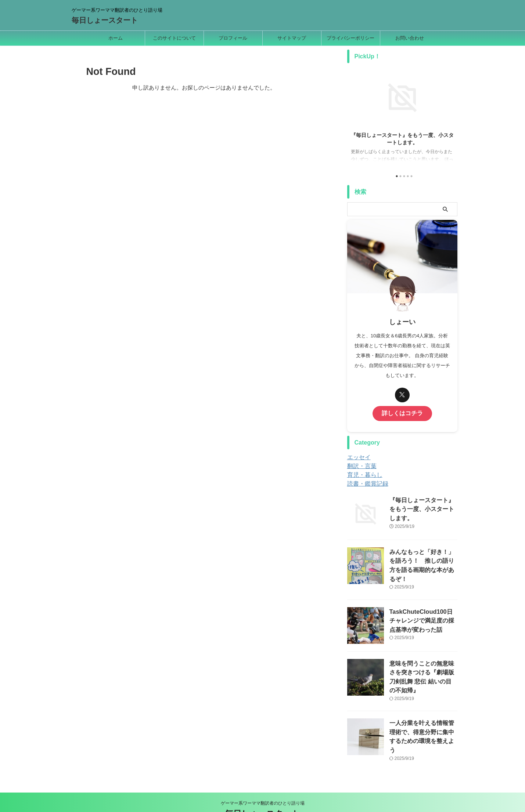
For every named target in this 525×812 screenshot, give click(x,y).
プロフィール (233, 38)
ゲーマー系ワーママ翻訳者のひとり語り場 (263, 778)
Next (451, 115)
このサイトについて (174, 38)
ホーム (116, 38)
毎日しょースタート (105, 20)
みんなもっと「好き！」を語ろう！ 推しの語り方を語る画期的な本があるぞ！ (423, 558)
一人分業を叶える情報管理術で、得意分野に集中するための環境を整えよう (423, 713)
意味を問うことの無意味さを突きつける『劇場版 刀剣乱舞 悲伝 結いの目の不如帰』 (423, 662)
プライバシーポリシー (350, 38)
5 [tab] (411, 176)
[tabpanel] (402, 118)
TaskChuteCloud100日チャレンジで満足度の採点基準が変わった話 (423, 610)
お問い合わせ (410, 38)
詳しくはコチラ (402, 413)
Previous (354, 115)
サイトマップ (292, 38)
